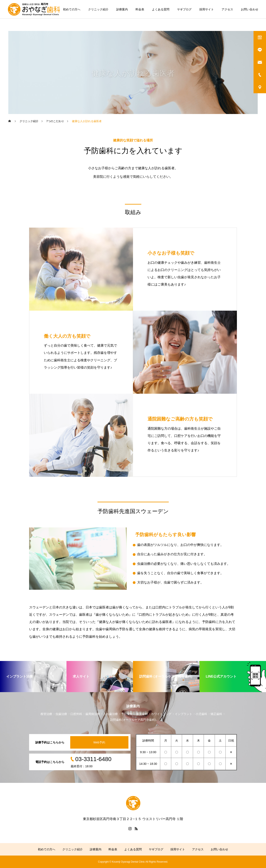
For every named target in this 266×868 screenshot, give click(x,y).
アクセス (227, 9)
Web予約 (99, 742)
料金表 (140, 9)
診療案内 (122, 9)
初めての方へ (72, 9)
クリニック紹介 (98, 9)
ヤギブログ (184, 9)
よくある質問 (161, 9)
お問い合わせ (250, 9)
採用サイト (207, 9)
